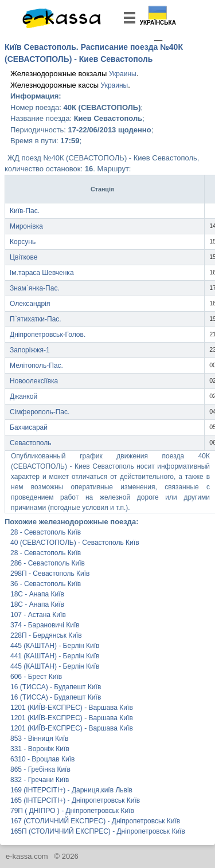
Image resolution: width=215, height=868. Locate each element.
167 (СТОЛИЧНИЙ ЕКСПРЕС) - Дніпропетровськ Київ (93, 821)
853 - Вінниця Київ (39, 739)
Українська (158, 23)
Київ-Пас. (25, 211)
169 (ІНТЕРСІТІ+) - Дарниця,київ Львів (71, 790)
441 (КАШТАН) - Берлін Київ (55, 656)
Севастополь (30, 443)
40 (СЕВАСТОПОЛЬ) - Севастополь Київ (75, 543)
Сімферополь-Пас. (40, 412)
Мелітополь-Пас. (36, 366)
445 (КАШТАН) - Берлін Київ (55, 646)
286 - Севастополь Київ (48, 563)
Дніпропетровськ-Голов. (48, 335)
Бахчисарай (29, 427)
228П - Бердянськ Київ (46, 635)
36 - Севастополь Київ (46, 584)
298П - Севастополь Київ (50, 574)
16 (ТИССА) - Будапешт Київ (56, 687)
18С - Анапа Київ (37, 594)
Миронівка (26, 226)
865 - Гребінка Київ (40, 769)
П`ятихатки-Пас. (36, 319)
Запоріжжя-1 (30, 350)
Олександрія (30, 304)
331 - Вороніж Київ (40, 749)
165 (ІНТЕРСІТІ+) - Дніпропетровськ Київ (75, 800)
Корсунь (23, 242)
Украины (123, 74)
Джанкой (24, 396)
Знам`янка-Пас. (35, 288)
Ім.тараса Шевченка (42, 273)
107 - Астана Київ (38, 615)
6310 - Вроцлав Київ (42, 759)
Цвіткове (24, 257)
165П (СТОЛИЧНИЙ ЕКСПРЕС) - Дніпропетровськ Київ (93, 831)
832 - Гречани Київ (40, 780)
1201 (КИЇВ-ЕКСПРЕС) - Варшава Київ (72, 708)
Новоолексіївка (34, 381)
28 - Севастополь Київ (46, 532)
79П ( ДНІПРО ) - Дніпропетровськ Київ (72, 811)
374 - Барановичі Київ (45, 625)
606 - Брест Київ (36, 677)
